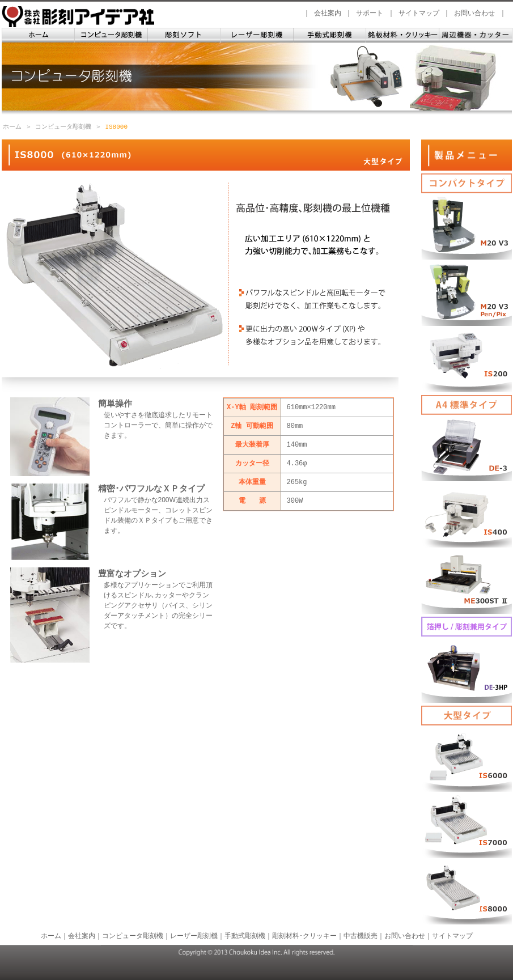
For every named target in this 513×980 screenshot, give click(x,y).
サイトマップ (419, 13)
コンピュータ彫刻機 (63, 127)
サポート (370, 13)
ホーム (12, 127)
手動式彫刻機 (245, 936)
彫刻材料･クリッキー (304, 936)
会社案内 (328, 13)
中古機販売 (361, 936)
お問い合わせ (474, 13)
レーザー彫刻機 (194, 936)
